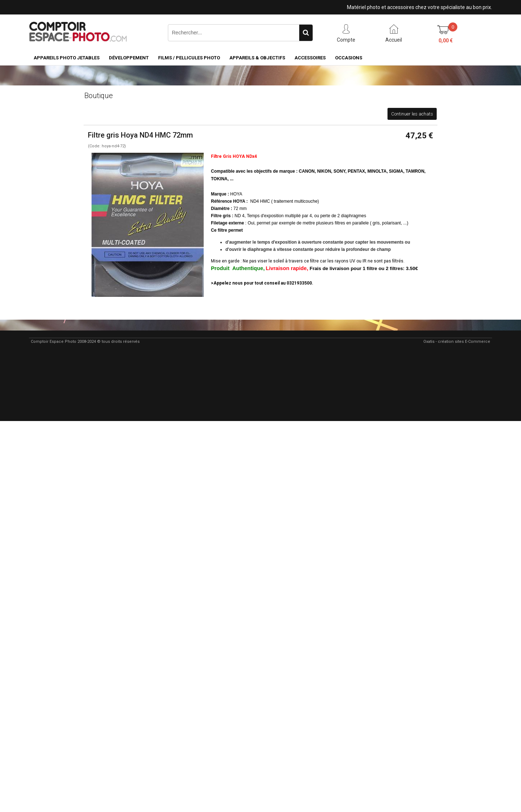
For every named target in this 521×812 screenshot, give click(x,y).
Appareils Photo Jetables (67, 58)
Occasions (349, 58)
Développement (129, 58)
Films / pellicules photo (189, 58)
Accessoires (310, 58)
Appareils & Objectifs (257, 58)
